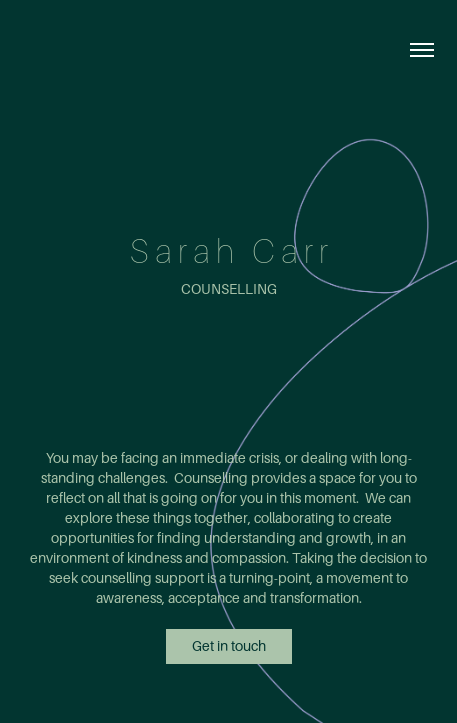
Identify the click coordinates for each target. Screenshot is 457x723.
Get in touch (229, 646)
